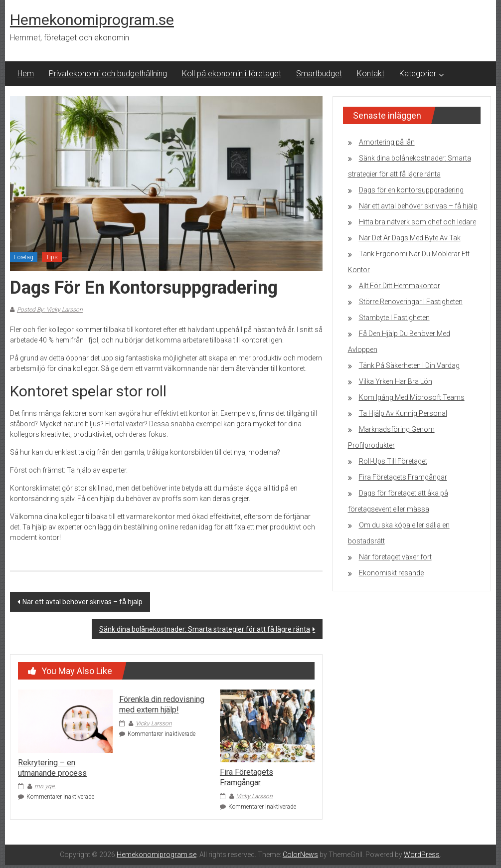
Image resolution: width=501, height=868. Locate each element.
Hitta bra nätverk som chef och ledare (417, 222)
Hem (26, 74)
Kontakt (371, 74)
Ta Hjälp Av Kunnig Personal (403, 413)
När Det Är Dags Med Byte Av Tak (410, 238)
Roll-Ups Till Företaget (393, 461)
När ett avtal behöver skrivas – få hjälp (83, 602)
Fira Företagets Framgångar (247, 777)
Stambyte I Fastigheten (394, 318)
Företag (24, 257)
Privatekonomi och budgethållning (108, 74)
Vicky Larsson (154, 723)
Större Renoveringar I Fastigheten (411, 302)
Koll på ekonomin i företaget (232, 74)
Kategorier (418, 74)
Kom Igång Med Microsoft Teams (412, 397)
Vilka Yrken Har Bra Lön (396, 381)
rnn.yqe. (45, 786)
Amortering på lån (387, 142)
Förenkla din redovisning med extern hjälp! (162, 704)
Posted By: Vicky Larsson (50, 310)
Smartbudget (319, 74)
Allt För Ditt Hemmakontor (400, 286)
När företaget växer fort (395, 557)
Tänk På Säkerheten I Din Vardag (409, 365)
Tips (52, 257)
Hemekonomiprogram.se (92, 20)
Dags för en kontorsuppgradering (411, 190)
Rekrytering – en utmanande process (52, 768)
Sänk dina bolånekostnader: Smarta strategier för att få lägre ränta (205, 629)
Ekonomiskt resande (391, 573)
